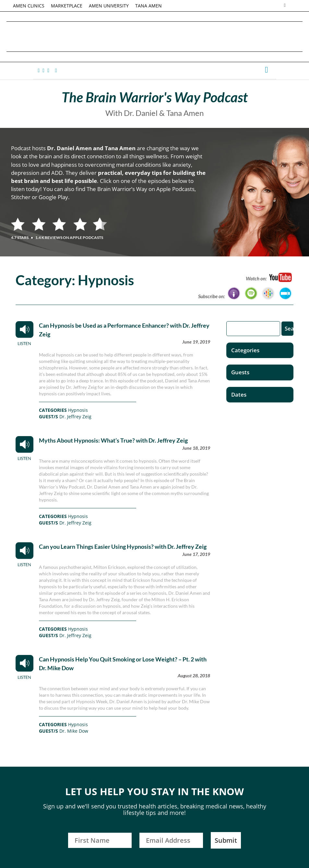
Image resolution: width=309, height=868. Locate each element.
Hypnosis (78, 410)
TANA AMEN (149, 6)
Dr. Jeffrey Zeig (75, 417)
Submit (226, 840)
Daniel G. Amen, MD (155, 36)
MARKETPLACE (67, 6)
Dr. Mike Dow (74, 731)
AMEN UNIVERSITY (109, 6)
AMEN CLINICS (29, 6)
